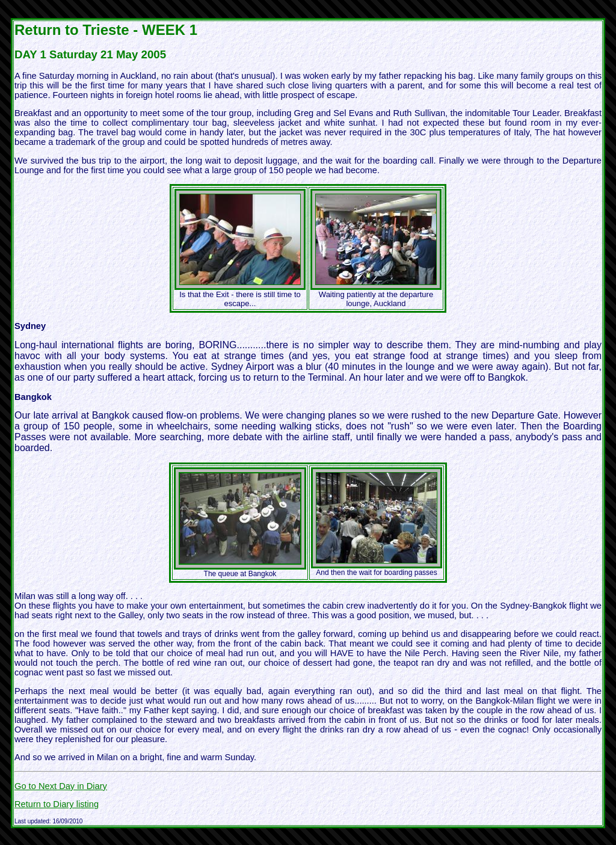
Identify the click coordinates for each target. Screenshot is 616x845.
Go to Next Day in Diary (61, 786)
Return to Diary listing (57, 804)
